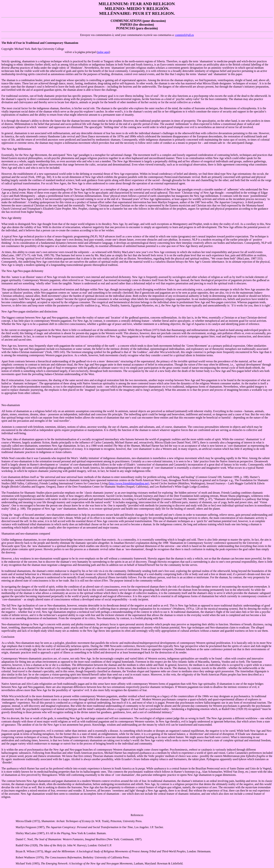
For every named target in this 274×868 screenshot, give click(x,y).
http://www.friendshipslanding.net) (129, 483)
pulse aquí (103, 52)
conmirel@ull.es (184, 35)
